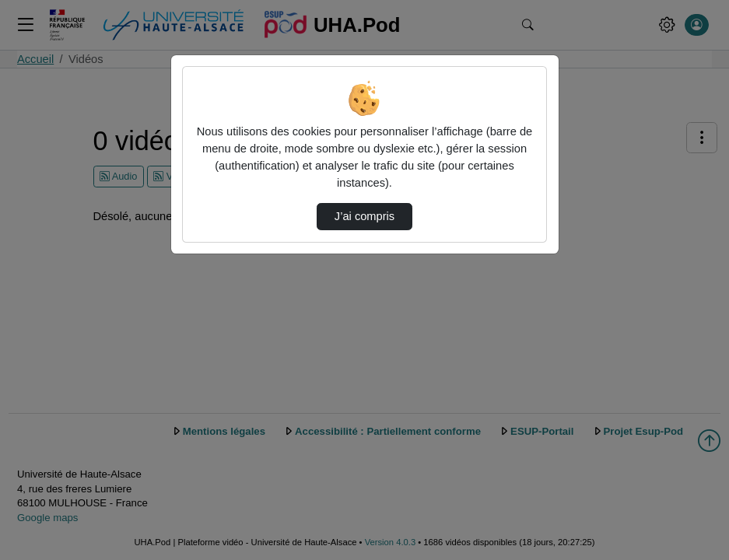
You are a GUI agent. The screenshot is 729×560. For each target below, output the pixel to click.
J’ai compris (364, 216)
